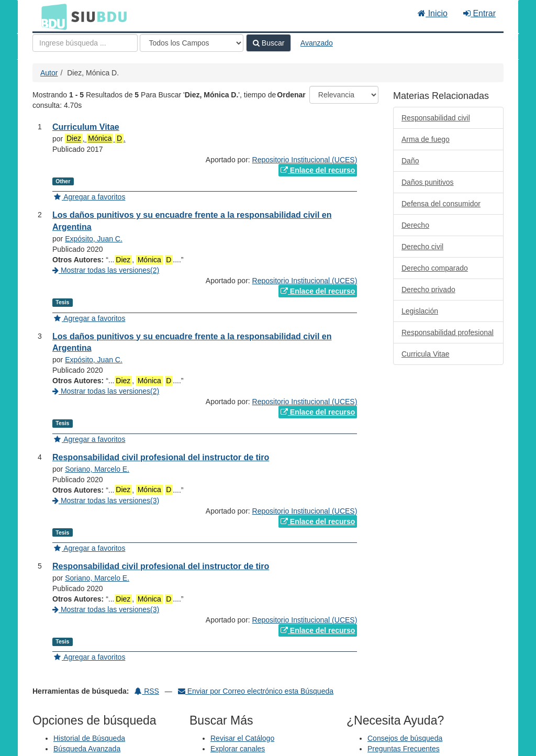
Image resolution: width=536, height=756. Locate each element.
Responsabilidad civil (436, 118)
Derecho (415, 225)
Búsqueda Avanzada (87, 749)
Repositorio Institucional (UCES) (305, 160)
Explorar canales (238, 749)
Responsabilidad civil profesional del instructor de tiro (161, 457)
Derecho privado (428, 290)
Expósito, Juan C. (94, 239)
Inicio (433, 13)
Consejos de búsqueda (405, 738)
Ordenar (291, 95)
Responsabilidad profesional (448, 332)
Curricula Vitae (426, 354)
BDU (51, 16)
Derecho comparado (435, 268)
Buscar (269, 43)
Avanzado (317, 43)
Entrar (479, 13)
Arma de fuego (426, 139)
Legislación (420, 311)
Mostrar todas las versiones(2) (106, 270)
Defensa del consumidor (441, 204)
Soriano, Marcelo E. (97, 469)
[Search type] (192, 43)
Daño (410, 161)
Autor (49, 73)
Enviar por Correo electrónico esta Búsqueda (256, 691)
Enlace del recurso (318, 170)
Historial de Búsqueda (89, 738)
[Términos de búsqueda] (85, 43)
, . (95, 138)
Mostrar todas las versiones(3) (106, 501)
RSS (147, 691)
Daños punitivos (428, 182)
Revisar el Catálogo (242, 738)
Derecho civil (422, 247)
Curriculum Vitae (86, 127)
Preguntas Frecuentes (404, 749)
